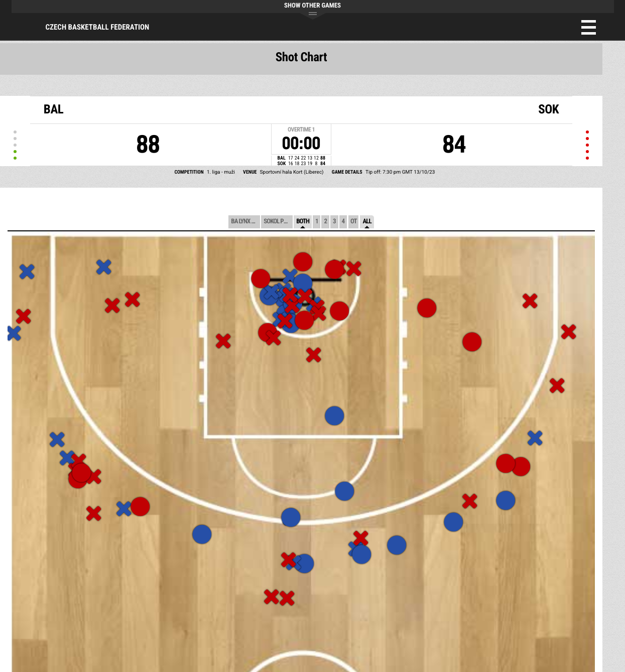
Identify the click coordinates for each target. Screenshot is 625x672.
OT (353, 222)
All (367, 222)
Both (303, 222)
